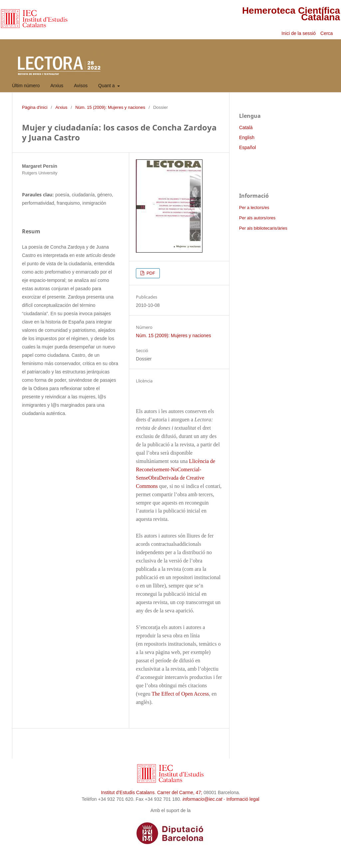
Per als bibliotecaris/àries (263, 228)
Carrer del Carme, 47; (180, 792)
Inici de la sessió (299, 33)
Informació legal (243, 799)
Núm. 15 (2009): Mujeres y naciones (110, 107)
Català (246, 127)
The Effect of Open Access (180, 694)
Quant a (107, 86)
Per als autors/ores (257, 218)
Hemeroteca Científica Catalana (291, 14)
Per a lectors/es (254, 208)
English (247, 137)
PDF (150, 273)
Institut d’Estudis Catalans (128, 792)
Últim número (26, 86)
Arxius (57, 86)
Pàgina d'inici (35, 107)
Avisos (81, 86)
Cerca (327, 33)
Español (248, 147)
